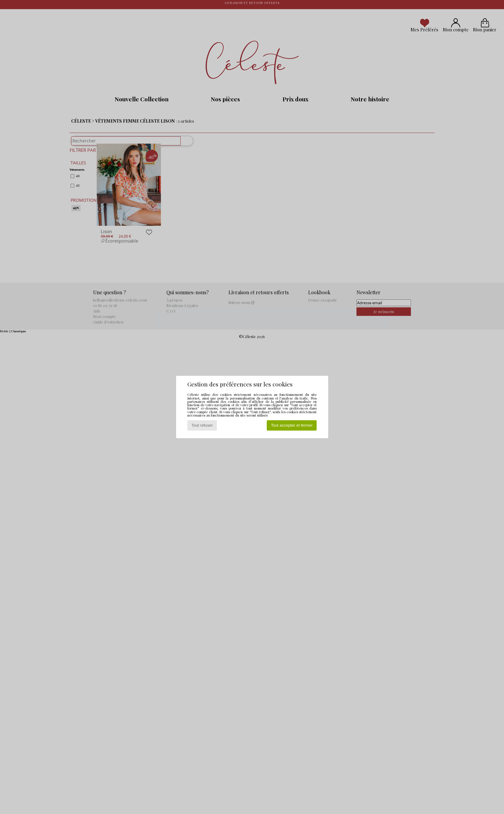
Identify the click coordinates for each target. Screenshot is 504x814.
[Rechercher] (184, 144)
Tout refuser (202, 425)
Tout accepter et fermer (292, 425)
